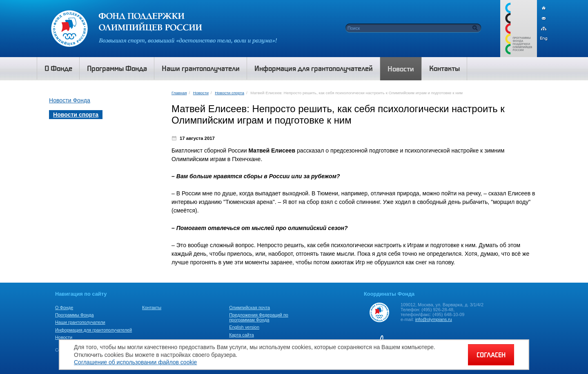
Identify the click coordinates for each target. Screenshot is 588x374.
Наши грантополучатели (80, 322)
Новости (201, 93)
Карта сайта (242, 335)
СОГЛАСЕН (491, 355)
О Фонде (64, 308)
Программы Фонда (74, 315)
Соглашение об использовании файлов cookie (135, 362)
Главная (179, 93)
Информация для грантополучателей (94, 330)
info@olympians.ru (434, 319)
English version (244, 327)
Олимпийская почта (249, 308)
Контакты (152, 308)
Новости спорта (229, 93)
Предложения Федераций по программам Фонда (259, 317)
